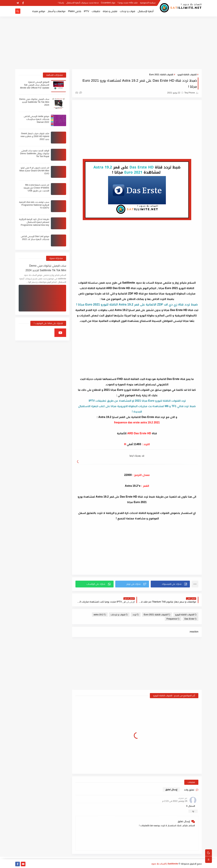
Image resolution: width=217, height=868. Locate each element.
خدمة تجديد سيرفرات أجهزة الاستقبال (82, 3)
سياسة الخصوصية (148, 3)
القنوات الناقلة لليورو (187, 74)
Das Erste (191, 619)
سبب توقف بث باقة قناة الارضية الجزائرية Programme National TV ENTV (34, 205)
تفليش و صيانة (110, 11)
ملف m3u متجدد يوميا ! (128, 3)
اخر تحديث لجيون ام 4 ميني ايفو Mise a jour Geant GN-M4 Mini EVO (34, 171)
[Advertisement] (108, 43)
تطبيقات (96, 11)
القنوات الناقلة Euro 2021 (161, 74)
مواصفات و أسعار (57, 11)
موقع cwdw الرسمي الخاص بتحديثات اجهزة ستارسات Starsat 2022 (36, 119)
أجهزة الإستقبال (146, 11)
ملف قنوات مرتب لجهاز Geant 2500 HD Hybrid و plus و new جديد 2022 (35, 136)
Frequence (173, 619)
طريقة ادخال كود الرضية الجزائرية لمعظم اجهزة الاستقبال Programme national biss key (34, 222)
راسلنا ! (61, 3)
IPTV (86, 11)
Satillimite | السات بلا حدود (165, 864)
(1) (79, 92)
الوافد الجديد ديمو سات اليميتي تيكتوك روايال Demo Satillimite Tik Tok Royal (35, 153)
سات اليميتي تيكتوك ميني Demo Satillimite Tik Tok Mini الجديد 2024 (34, 102)
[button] (170, 584)
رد (193, 811)
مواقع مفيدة (39, 11)
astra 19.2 (100, 615)
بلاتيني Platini (75, 11)
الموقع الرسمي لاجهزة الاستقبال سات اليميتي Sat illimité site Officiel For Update (35, 85)
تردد (136, 615)
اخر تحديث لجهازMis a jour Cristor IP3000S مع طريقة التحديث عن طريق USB (36, 188)
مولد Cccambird (108, 3)
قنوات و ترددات (127, 11)
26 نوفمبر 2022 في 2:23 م (175, 801)
